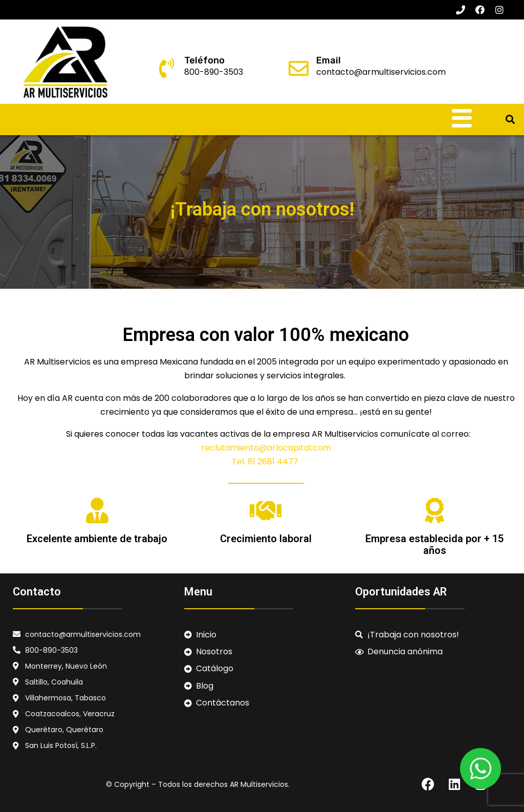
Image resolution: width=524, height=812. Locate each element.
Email (329, 60)
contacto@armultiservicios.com (381, 72)
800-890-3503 (214, 72)
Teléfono (204, 60)
